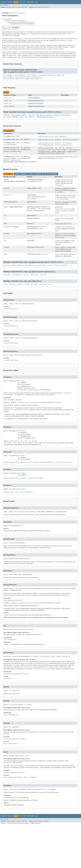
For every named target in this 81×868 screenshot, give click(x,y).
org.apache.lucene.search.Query (15, 21)
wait (41, 284)
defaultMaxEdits (34, 98)
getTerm (30, 223)
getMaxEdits (31, 216)
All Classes (4, 5)
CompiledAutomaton (10, 202)
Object (35, 188)
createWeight (17, 275)
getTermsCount (30, 265)
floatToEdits (32, 195)
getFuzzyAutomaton (34, 207)
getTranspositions (34, 234)
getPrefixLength (33, 218)
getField (7, 265)
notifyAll (34, 284)
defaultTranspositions (36, 106)
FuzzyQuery (7, 136)
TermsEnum (15, 227)
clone (6, 284)
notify (27, 284)
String (43, 207)
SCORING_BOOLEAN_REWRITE (45, 117)
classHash (7, 275)
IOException (66, 656)
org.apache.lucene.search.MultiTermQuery (21, 22)
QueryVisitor (36, 254)
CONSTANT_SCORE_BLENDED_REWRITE (15, 115)
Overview (3, 2)
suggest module (53, 49)
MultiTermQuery (13, 29)
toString (30, 247)
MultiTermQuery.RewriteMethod (14, 75)
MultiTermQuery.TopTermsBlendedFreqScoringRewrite (45, 75)
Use (20, 2)
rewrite (50, 265)
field (21, 117)
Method (25, 7)
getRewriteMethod (18, 265)
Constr (19, 7)
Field (14, 7)
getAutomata (31, 202)
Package (10, 2)
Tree (24, 2)
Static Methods (21, 174)
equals (29, 188)
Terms (39, 227)
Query (53, 272)
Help (36, 2)
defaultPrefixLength (36, 103)
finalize (12, 284)
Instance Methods (35, 174)
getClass (20, 284)
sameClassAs (34, 275)
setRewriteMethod (61, 265)
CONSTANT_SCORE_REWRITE (62, 115)
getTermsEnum (32, 227)
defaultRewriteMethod (35, 179)
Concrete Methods (51, 174)
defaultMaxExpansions (36, 101)
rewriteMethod (30, 117)
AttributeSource (33, 229)
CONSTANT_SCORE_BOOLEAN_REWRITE (40, 115)
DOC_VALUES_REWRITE (11, 117)
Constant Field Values (11, 309)
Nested (9, 7)
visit (29, 254)
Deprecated (30, 2)
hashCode (30, 240)
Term (14, 136)
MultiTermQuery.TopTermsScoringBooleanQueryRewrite (23, 79)
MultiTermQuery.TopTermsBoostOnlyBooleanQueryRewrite (23, 77)
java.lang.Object (7, 19)
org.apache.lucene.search (17, 13)
